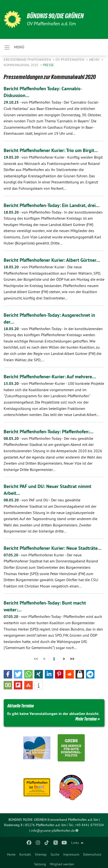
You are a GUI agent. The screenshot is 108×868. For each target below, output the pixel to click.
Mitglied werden (62, 864)
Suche (55, 854)
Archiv (95, 60)
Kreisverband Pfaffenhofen (28, 60)
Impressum (71, 854)
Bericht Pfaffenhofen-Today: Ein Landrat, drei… (52, 205)
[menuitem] (11, 853)
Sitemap (41, 854)
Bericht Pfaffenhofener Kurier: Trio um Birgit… (51, 150)
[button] (8, 674)
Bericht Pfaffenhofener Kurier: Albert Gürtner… (52, 260)
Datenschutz (92, 854)
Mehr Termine (86, 719)
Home (11, 854)
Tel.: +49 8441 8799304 (86, 825)
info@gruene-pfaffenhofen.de (53, 831)
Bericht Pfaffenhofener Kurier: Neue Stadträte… (53, 548)
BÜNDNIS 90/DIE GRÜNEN (55, 16)
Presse (48, 65)
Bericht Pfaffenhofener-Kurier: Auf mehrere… (50, 377)
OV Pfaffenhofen (70, 60)
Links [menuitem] (75, 843)
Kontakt (25, 854)
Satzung (40, 864)
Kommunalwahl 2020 (21, 65)
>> (72, 659)
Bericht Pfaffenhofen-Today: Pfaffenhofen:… (49, 432)
